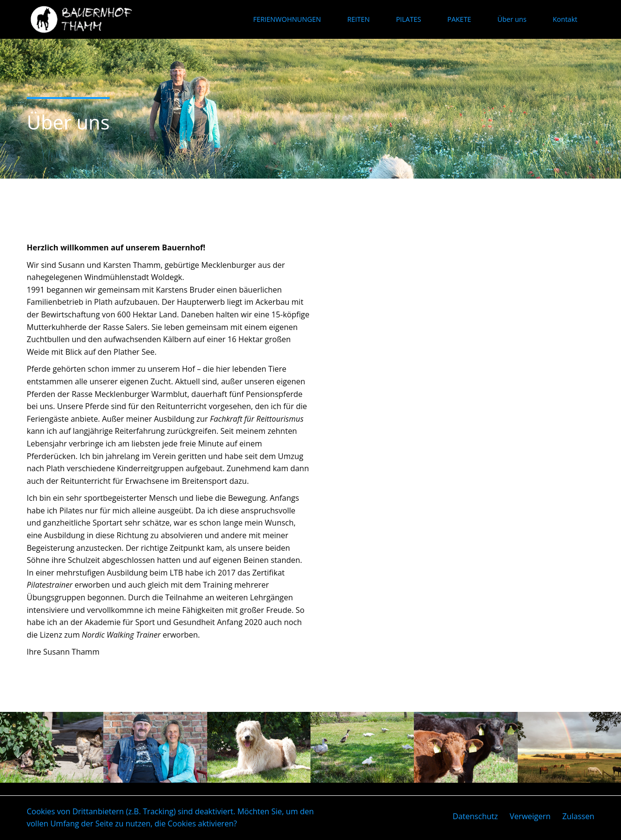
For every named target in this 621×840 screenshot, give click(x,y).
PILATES (409, 19)
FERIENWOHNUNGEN (287, 19)
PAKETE (459, 19)
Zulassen (578, 816)
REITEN (359, 19)
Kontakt (565, 19)
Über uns (512, 19)
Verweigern (530, 816)
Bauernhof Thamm (84, 19)
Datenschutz (475, 816)
